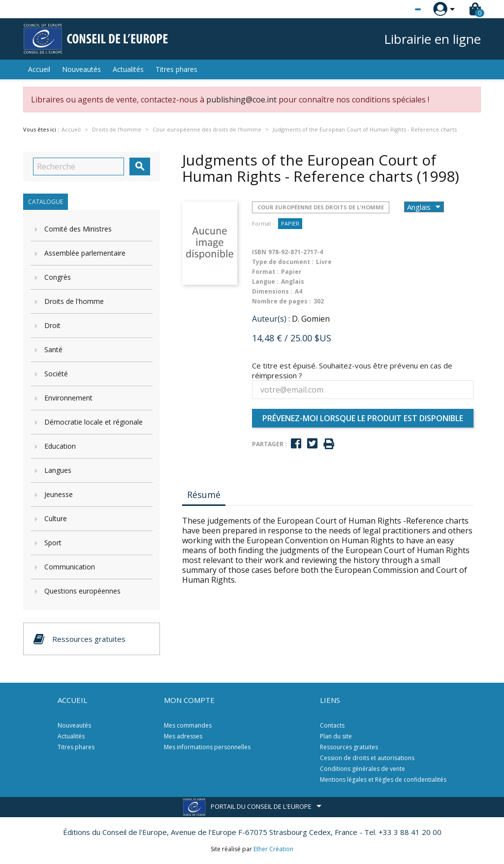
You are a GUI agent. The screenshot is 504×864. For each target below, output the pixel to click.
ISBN (259, 252)
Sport (53, 543)
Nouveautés (81, 69)
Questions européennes (82, 591)
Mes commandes (188, 725)
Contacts (332, 725)
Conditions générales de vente (362, 769)
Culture (56, 518)
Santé (53, 349)
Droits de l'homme (74, 301)
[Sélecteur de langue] (398, 9)
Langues (58, 470)
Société (56, 374)
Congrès (58, 277)
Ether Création (273, 849)
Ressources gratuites (349, 747)
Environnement (68, 398)
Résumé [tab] (204, 495)
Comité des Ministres (78, 229)
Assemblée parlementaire (85, 253)
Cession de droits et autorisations (367, 758)
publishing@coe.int (241, 100)
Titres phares (176, 69)
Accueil (39, 69)
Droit (52, 325)
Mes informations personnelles (207, 747)
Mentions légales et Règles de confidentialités (383, 780)
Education (60, 446)
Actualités (128, 69)
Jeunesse (59, 494)
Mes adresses (183, 736)
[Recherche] (79, 166)
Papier (290, 223)
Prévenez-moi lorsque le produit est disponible (363, 418)
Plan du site (336, 736)
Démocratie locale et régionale (94, 422)
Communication (70, 567)
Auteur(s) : (271, 319)
